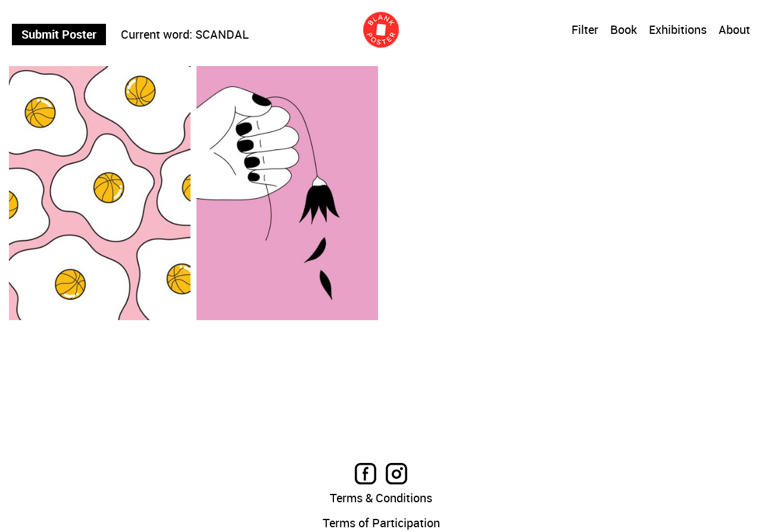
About (734, 30)
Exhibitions (678, 30)
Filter (585, 30)
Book (624, 30)
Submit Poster (59, 34)
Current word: (157, 35)
